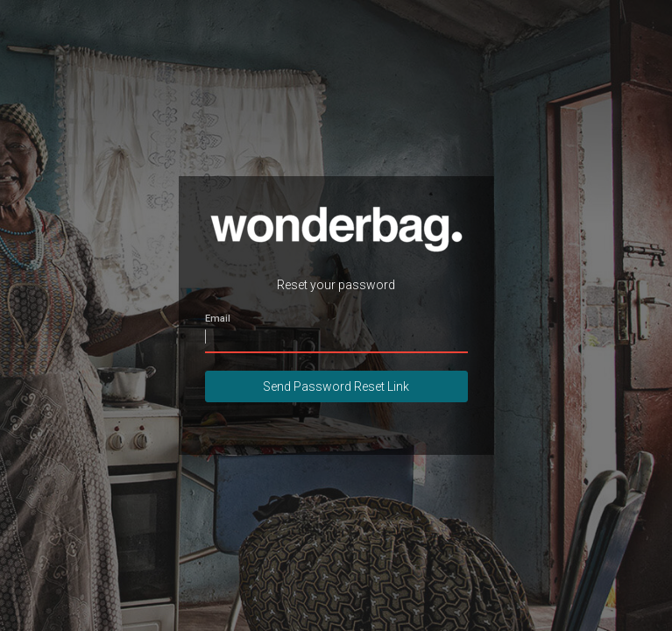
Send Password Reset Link (336, 386)
